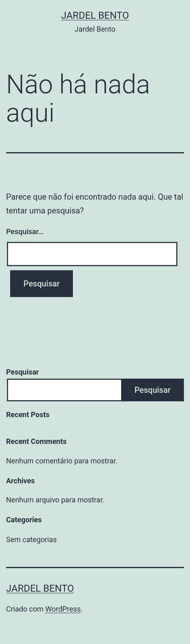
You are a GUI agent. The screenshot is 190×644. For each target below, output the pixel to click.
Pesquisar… (25, 232)
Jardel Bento (95, 15)
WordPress (63, 609)
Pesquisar (22, 372)
